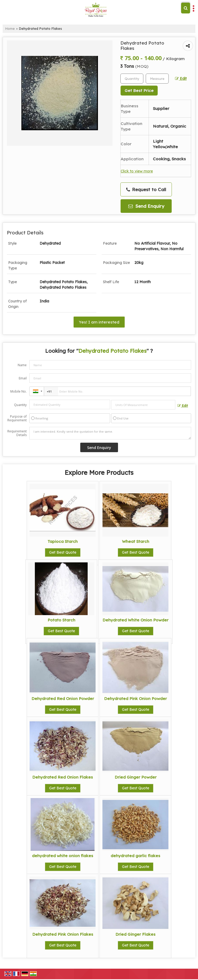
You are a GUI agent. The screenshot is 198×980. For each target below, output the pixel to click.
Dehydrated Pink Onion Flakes (63, 934)
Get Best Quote (63, 552)
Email (23, 378)
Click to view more (137, 171)
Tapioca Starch (63, 541)
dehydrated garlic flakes (135, 856)
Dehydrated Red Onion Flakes (63, 777)
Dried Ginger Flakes (135, 934)
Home (10, 28)
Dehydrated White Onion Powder (135, 620)
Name (22, 365)
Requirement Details (17, 433)
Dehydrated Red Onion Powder (63, 699)
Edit (181, 78)
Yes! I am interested (99, 322)
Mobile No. (18, 391)
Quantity (20, 405)
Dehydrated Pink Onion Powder (135, 699)
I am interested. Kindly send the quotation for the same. (110, 433)
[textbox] (157, 79)
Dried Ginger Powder (136, 777)
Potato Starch (61, 620)
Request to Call (146, 190)
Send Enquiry (146, 206)
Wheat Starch (136, 541)
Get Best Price (139, 91)
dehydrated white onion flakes (63, 856)
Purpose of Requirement (17, 418)
